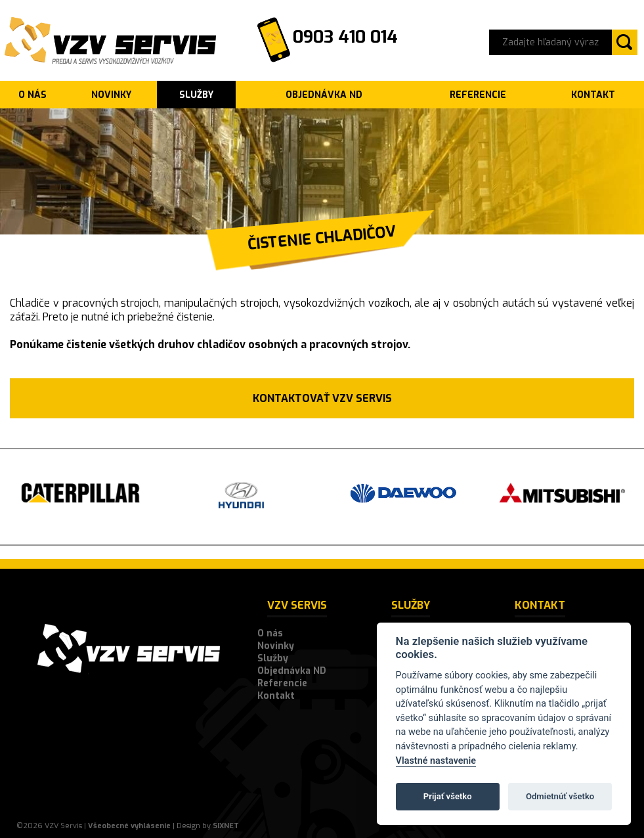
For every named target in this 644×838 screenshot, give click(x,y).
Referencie (478, 95)
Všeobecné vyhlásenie (129, 826)
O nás (32, 95)
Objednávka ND (324, 95)
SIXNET (226, 826)
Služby (196, 95)
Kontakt (593, 95)
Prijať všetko (448, 796)
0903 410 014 (345, 37)
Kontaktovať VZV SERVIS (322, 398)
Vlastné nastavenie (436, 761)
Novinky (111, 95)
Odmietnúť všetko (560, 796)
